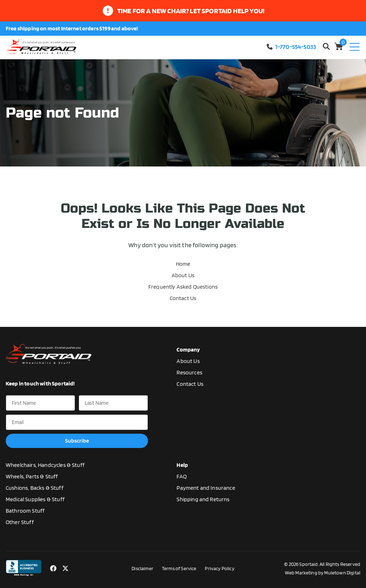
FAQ (181, 476)
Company (188, 350)
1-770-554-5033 (291, 47)
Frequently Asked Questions (183, 287)
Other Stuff (20, 522)
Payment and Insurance (206, 488)
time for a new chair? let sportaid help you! (191, 11)
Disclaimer (142, 568)
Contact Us (183, 298)
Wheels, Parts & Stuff (32, 476)
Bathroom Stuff (25, 511)
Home (183, 264)
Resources (189, 372)
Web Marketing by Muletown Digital (323, 573)
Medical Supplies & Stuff (35, 499)
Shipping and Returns (203, 499)
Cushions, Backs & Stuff (35, 488)
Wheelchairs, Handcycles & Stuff (45, 465)
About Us (183, 275)
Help (182, 465)
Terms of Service (179, 568)
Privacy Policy (219, 568)
